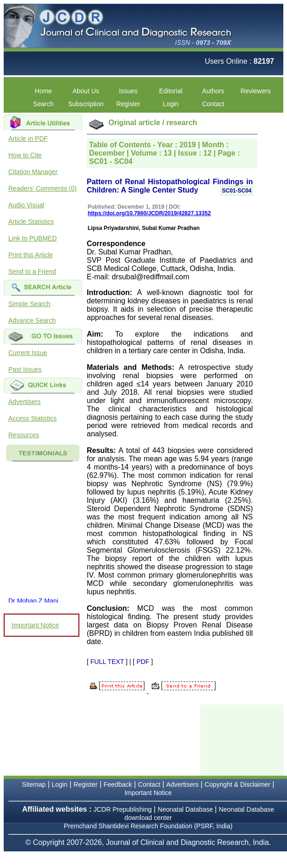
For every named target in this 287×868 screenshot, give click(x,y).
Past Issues (25, 369)
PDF (143, 662)
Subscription (86, 104)
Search (43, 104)
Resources (24, 435)
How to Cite (25, 155)
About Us (86, 91)
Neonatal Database (186, 809)
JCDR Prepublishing (123, 809)
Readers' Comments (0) (42, 188)
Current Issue (28, 353)
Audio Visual (26, 205)
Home (43, 91)
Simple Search (29, 304)
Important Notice (35, 625)
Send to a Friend (32, 271)
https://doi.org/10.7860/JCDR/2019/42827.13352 (149, 213)
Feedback (118, 784)
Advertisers (24, 402)
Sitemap (34, 784)
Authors (213, 91)
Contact (213, 104)
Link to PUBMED (33, 238)
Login (171, 104)
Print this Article (30, 255)
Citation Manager (33, 172)
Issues (128, 91)
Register (128, 104)
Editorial (171, 91)
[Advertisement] (244, 739)
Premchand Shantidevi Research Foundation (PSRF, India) (148, 826)
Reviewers (255, 91)
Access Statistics (33, 418)
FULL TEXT (107, 662)
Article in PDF (28, 139)
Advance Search (32, 320)
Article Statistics (31, 222)
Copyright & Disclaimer (237, 784)
